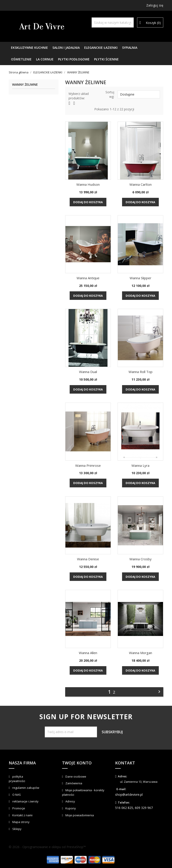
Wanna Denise (88, 559)
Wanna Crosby (141, 559)
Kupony (70, 808)
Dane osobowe (75, 776)
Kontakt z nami (22, 815)
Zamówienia (73, 783)
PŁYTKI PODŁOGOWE (74, 59)
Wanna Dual (88, 372)
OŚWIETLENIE (21, 59)
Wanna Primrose (88, 465)
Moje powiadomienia (79, 815)
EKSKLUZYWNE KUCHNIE (29, 48)
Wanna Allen (88, 653)
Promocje (18, 808)
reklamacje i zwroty (25, 801)
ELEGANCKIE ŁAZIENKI (101, 48)
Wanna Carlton (141, 184)
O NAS (16, 795)
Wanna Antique (88, 278)
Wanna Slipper (141, 278)
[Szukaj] (113, 22)
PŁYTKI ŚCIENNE (106, 59)
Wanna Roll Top (141, 372)
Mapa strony (21, 822)
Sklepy (17, 829)
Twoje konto (77, 763)
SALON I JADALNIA (66, 48)
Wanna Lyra (140, 465)
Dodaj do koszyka (88, 202)
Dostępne (139, 94)
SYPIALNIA (130, 48)
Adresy (70, 801)
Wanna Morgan (141, 653)
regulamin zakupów (25, 788)
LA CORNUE (45, 59)
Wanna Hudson (88, 184)
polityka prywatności (17, 779)
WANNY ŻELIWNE (25, 85)
